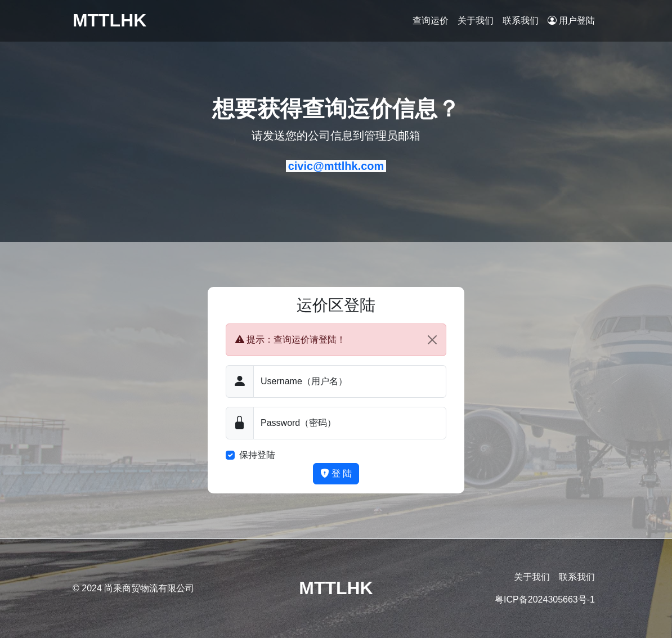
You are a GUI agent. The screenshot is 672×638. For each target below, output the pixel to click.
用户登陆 (571, 21)
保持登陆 (257, 455)
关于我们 (476, 21)
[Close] (432, 340)
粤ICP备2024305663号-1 (545, 599)
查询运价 (431, 21)
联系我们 (521, 21)
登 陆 (336, 473)
